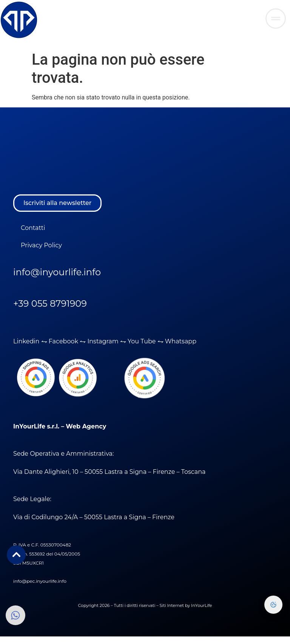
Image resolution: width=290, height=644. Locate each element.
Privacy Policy (41, 245)
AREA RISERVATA (210, 15)
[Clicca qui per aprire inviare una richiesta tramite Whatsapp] (276, 19)
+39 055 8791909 (50, 303)
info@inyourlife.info (57, 272)
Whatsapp (181, 341)
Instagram (103, 341)
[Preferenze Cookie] (273, 605)
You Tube (142, 341)
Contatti (33, 228)
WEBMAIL (169, 15)
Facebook (63, 341)
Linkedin (26, 341)
